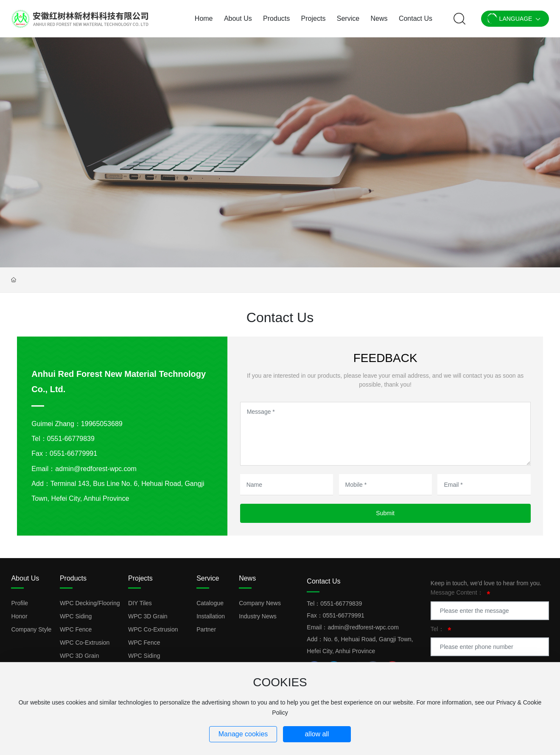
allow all (317, 734)
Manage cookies (243, 734)
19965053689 (102, 424)
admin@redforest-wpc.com (96, 469)
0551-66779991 (73, 453)
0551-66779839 (71, 439)
